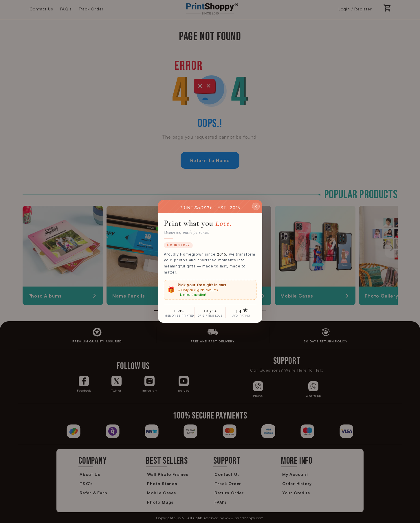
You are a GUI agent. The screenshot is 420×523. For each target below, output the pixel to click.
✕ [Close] (256, 206)
